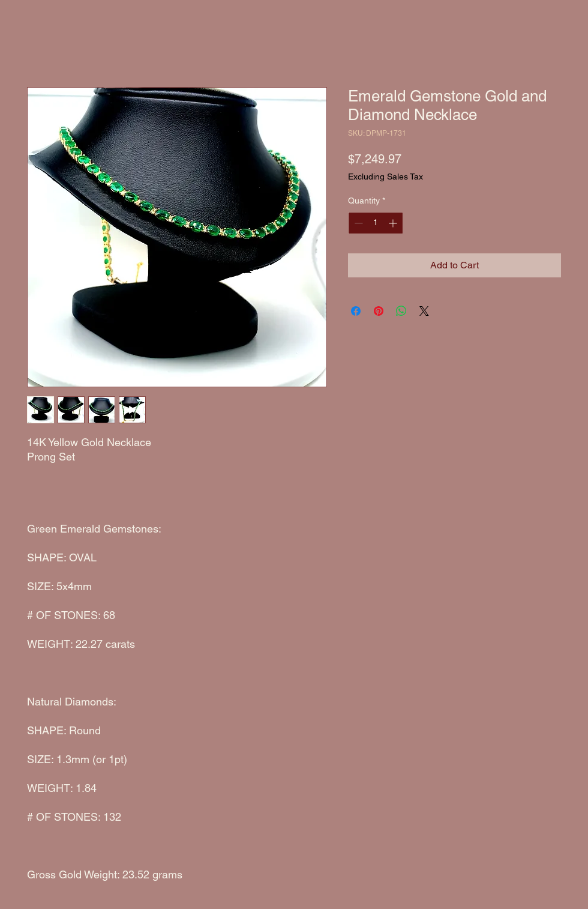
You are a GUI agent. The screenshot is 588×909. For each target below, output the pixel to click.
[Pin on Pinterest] (379, 311)
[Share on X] (424, 311)
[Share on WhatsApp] (401, 311)
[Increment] (394, 223)
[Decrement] (357, 223)
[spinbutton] (376, 223)
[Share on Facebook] (356, 311)
